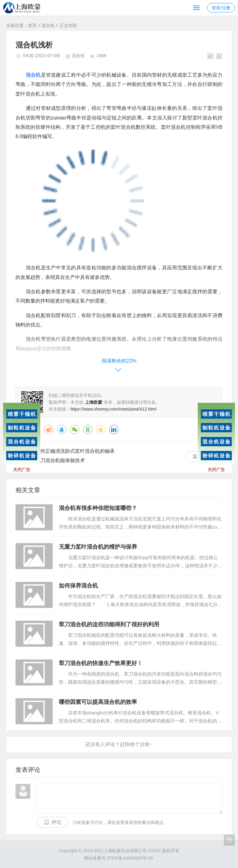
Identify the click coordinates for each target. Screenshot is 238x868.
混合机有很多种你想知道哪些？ (98, 508)
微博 (49, 430)
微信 (75, 430)
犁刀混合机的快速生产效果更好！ (101, 663)
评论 (56, 822)
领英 (114, 430)
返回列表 (202, 456)
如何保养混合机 (78, 586)
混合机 (48, 25)
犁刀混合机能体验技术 (60, 460)
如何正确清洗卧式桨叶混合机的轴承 (75, 451)
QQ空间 (101, 430)
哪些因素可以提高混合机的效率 (98, 702)
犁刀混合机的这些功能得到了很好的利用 (109, 624)
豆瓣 (88, 430)
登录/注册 (221, 8)
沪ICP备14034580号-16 (130, 858)
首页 (32, 25)
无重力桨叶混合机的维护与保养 (98, 547)
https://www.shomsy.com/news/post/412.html (113, 409)
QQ (62, 430)
